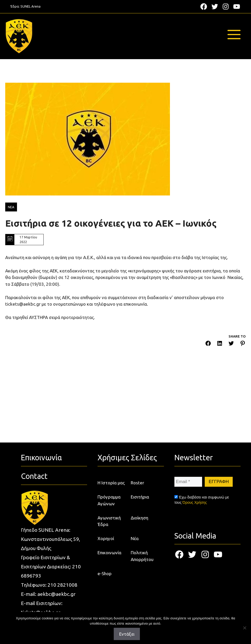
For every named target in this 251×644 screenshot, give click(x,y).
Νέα (135, 538)
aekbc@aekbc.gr (56, 594)
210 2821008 (62, 585)
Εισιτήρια (140, 497)
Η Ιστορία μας (111, 483)
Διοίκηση (139, 518)
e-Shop (105, 573)
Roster (137, 483)
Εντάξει (127, 634)
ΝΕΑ (11, 207)
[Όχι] (244, 628)
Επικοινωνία (109, 553)
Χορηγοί (106, 538)
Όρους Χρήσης (195, 502)
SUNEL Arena (30, 6)
